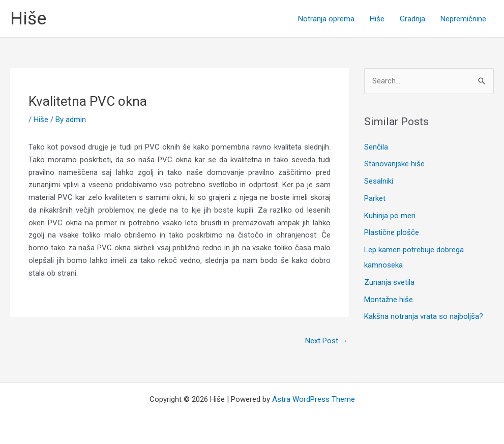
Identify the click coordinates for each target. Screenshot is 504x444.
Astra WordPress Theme (314, 399)
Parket (375, 198)
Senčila (376, 147)
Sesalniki (379, 181)
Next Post (327, 341)
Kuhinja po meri (390, 216)
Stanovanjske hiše (394, 164)
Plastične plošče (392, 232)
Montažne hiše (389, 300)
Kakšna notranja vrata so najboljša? (424, 316)
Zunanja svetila (389, 282)
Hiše (28, 19)
